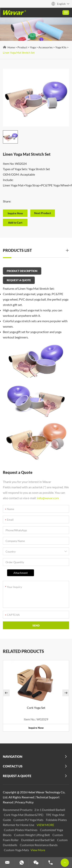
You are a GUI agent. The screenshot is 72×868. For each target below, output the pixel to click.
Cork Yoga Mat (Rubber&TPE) (24, 815)
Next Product (43, 213)
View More (45, 825)
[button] (6, 693)
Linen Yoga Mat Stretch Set (19, 53)
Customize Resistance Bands (39, 845)
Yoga (33, 47)
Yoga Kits (61, 47)
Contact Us (13, 766)
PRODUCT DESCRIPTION (22, 271)
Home (11, 47)
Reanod (8, 802)
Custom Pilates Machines (21, 830)
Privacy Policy (24, 802)
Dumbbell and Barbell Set (38, 840)
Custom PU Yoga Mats (29, 820)
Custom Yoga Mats (17, 850)
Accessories (46, 47)
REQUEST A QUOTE (19, 280)
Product (22, 47)
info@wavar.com (48, 498)
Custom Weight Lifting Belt (32, 835)
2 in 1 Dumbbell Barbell (50, 810)
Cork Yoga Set (36, 708)
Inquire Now (36, 728)
